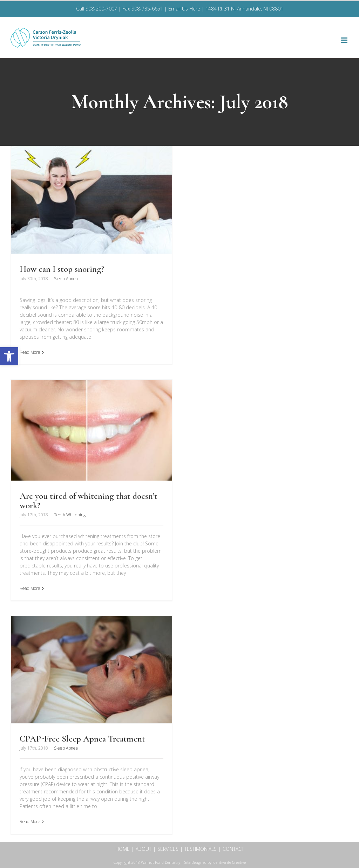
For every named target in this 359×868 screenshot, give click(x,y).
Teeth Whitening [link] (70, 515)
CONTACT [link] (233, 849)
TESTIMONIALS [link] (201, 849)
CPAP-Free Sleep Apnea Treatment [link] (82, 739)
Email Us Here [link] (184, 9)
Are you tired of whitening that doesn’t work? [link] (89, 501)
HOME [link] (123, 849)
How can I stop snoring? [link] (62, 269)
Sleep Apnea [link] (66, 279)
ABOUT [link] (144, 849)
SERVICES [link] (168, 849)
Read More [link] (30, 352)
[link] (9, 356)
